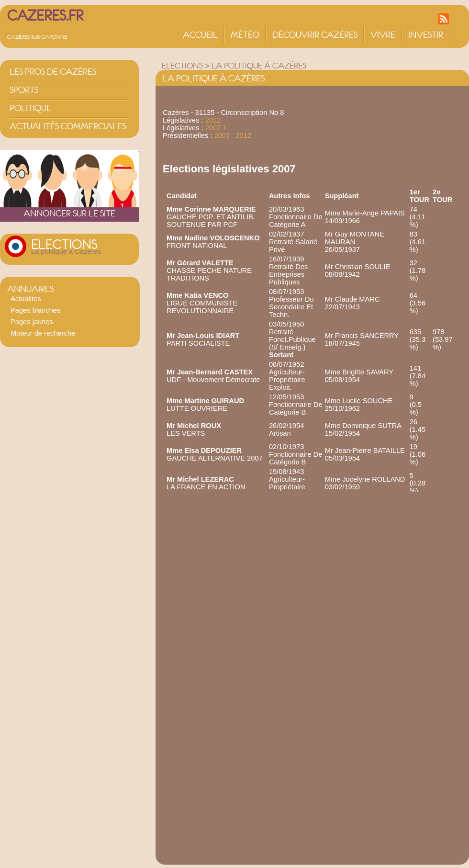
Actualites (26, 299)
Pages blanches (35, 310)
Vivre (383, 35)
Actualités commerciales (68, 126)
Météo (245, 35)
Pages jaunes (32, 322)
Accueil (200, 35)
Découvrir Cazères (315, 35)
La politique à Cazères (66, 251)
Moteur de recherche (43, 333)
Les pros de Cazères (53, 72)
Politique (30, 108)
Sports (24, 90)
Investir (426, 35)
